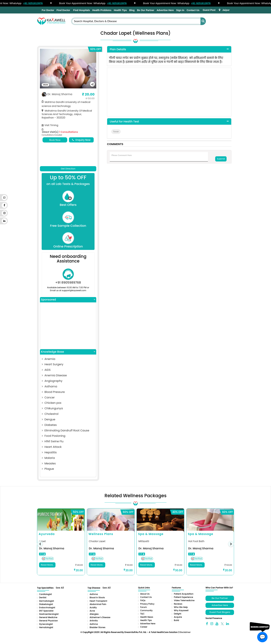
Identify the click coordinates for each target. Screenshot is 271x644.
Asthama (50, 386)
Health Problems (102, 10)
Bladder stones (98, 627)
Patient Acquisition (184, 594)
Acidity (93, 607)
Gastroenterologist (49, 614)
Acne (92, 611)
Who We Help (181, 607)
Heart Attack (52, 447)
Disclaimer (185, 632)
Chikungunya (52, 408)
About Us (145, 594)
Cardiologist (45, 594)
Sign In (180, 10)
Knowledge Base (68, 352)
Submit (221, 159)
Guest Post (209, 10)
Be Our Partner (146, 10)
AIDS (46, 370)
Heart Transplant (99, 601)
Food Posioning (54, 436)
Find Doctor (63, 10)
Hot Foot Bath (196, 541)
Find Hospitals (81, 10)
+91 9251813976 (35, 3)
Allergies (94, 614)
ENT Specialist (46, 611)
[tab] (169, 49)
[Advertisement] (68, 326)
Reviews (178, 604)
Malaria (48, 458)
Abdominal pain (98, 604)
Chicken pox (52, 403)
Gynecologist (46, 624)
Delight (178, 614)
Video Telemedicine (184, 600)
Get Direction (68, 169)
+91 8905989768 (68, 282)
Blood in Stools (97, 597)
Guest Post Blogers (220, 612)
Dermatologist (46, 601)
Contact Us (193, 10)
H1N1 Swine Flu (53, 441)
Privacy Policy (147, 604)
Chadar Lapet (97, 541)
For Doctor (48, 10)
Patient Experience (183, 597)
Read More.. (47, 565)
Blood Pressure (53, 392)
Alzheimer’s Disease (100, 617)
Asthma (94, 594)
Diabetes (49, 425)
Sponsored (68, 300)
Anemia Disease (54, 375)
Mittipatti (144, 541)
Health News (147, 617)
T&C (142, 614)
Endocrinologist (47, 607)
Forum (144, 607)
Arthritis (94, 621)
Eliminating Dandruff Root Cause (66, 430)
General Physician (48, 621)
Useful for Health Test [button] (124, 121)
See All (60, 588)
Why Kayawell (181, 610)
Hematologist (46, 627)
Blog (132, 10)
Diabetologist (46, 604)
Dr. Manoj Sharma (60, 94)
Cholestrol (50, 414)
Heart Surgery (53, 364)
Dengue (49, 419)
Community (146, 610)
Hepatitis (49, 452)
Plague (48, 469)
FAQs (143, 600)
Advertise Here (165, 10)
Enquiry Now (81, 140)
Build (176, 620)
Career (144, 627)
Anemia (48, 359)
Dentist (43, 597)
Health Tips (120, 10)
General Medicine (48, 617)
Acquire (178, 617)
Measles (49, 463)
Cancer (48, 397)
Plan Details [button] (118, 49)
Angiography (52, 381)
